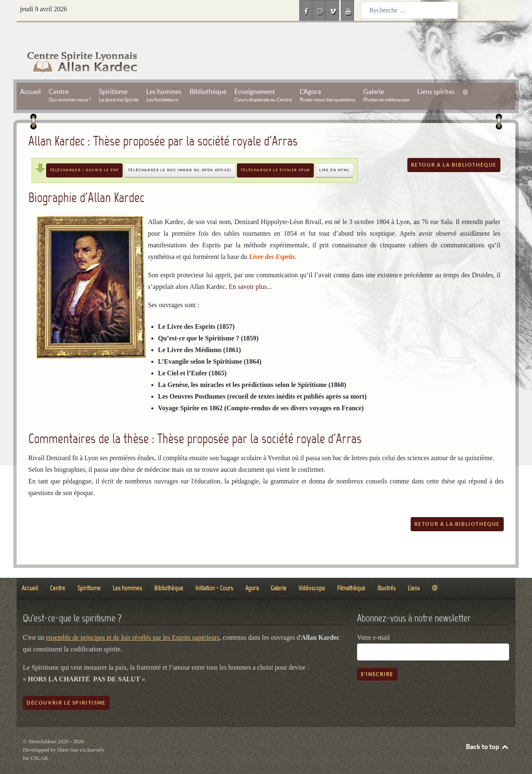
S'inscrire (377, 655)
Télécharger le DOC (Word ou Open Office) (180, 152)
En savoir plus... (250, 268)
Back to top (488, 728)
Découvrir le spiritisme (66, 684)
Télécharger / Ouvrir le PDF (84, 152)
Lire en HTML (334, 152)
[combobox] (409, 10)
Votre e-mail (373, 619)
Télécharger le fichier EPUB (275, 152)
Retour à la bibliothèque (454, 146)
